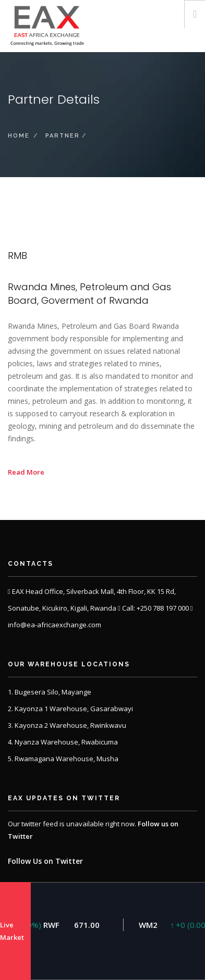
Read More (26, 472)
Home (19, 136)
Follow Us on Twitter (45, 861)
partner (63, 136)
